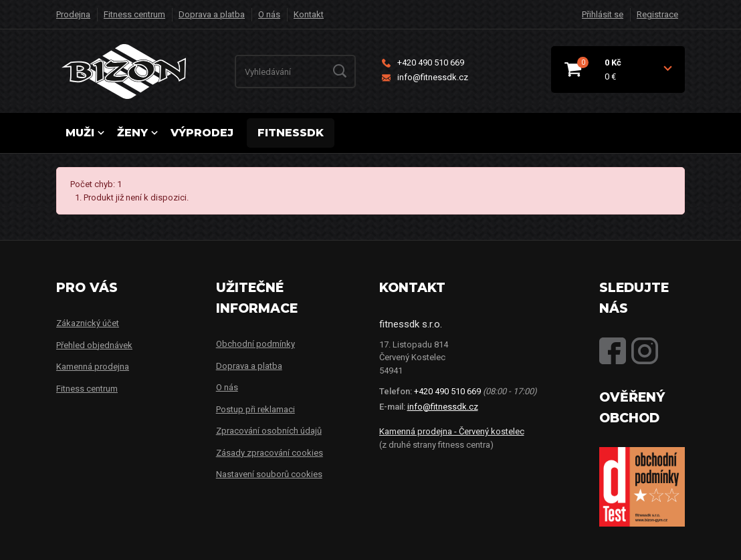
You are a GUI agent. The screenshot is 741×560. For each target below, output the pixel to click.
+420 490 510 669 (423, 62)
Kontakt (309, 14)
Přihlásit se (603, 14)
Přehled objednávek (94, 345)
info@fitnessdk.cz (425, 77)
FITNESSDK (291, 133)
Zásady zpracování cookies (270, 453)
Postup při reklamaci (255, 409)
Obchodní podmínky (255, 344)
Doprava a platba (212, 14)
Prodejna (73, 14)
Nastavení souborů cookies (269, 474)
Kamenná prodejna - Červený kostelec (452, 431)
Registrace (657, 14)
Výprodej (202, 133)
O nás (269, 14)
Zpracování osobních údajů (269, 431)
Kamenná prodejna (93, 367)
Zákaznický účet (88, 323)
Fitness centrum (134, 14)
